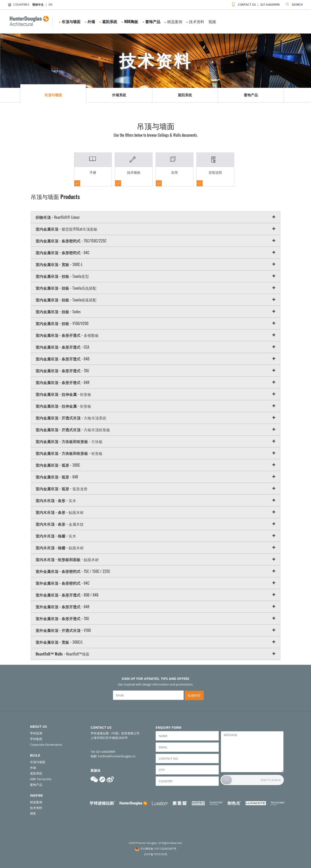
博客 (33, 813)
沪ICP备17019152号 (156, 854)
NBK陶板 (130, 21)
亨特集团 (36, 739)
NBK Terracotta (41, 779)
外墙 (90, 21)
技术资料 (195, 21)
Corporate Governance (46, 745)
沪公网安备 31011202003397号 (158, 849)
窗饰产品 (151, 21)
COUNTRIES (18, 5)
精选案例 (173, 21)
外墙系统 (119, 95)
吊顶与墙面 (70, 21)
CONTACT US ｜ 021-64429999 (255, 4)
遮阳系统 (108, 21)
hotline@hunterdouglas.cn (117, 756)
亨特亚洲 (36, 733)
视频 (212, 21)
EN (50, 5)
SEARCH (293, 4)
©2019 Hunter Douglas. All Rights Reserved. (156, 843)
